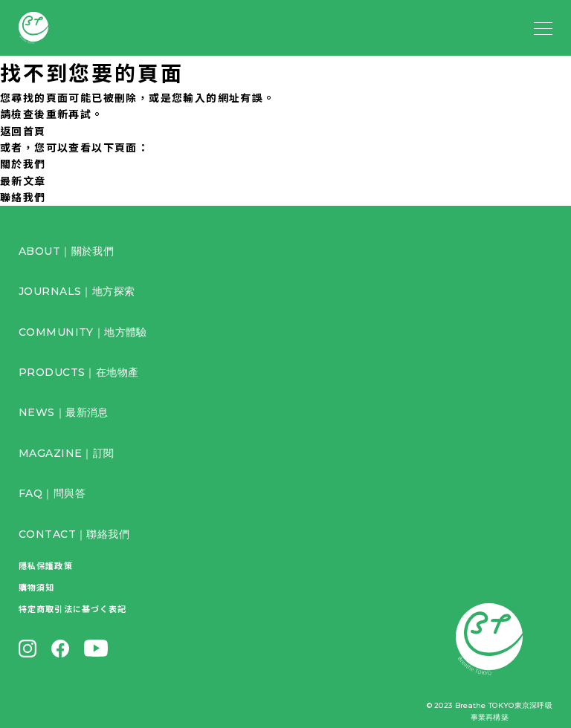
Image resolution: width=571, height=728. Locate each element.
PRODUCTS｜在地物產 (78, 372)
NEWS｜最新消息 (64, 412)
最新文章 (23, 181)
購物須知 (36, 587)
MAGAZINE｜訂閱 (67, 453)
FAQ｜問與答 (52, 493)
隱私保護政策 (46, 565)
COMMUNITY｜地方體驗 (83, 332)
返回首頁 (23, 131)
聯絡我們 (23, 197)
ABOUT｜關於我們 (66, 251)
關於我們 (23, 163)
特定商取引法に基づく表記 (72, 608)
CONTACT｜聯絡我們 (74, 534)
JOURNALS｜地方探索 (77, 291)
